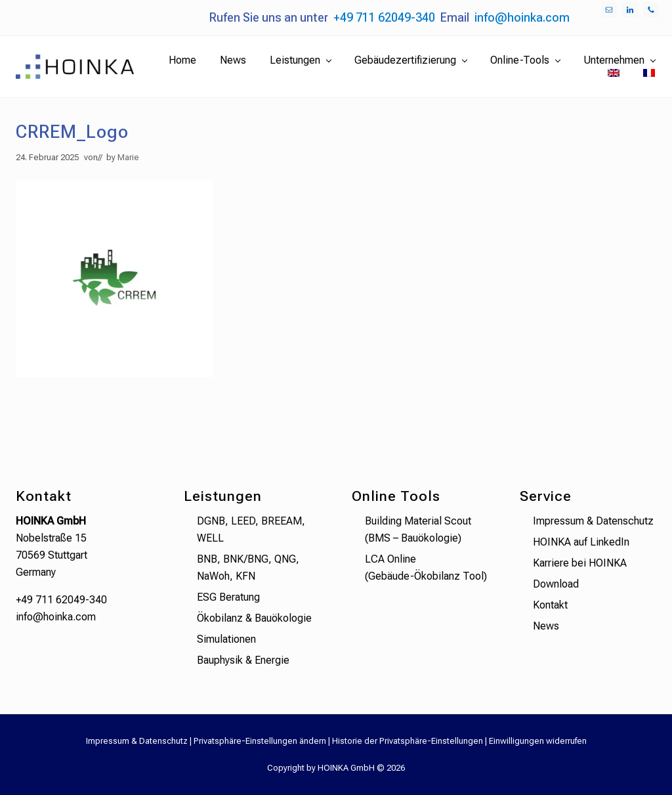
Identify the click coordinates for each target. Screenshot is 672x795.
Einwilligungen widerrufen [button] (538, 741)
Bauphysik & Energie (243, 660)
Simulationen (226, 639)
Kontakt (550, 605)
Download (556, 584)
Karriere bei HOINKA (580, 563)
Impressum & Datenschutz (593, 521)
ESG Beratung (228, 597)
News (546, 626)
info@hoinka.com (522, 17)
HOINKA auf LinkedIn (581, 542)
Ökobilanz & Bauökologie (254, 618)
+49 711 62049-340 (384, 17)
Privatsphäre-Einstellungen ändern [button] (260, 741)
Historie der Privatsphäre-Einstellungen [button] (408, 741)
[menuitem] (614, 74)
